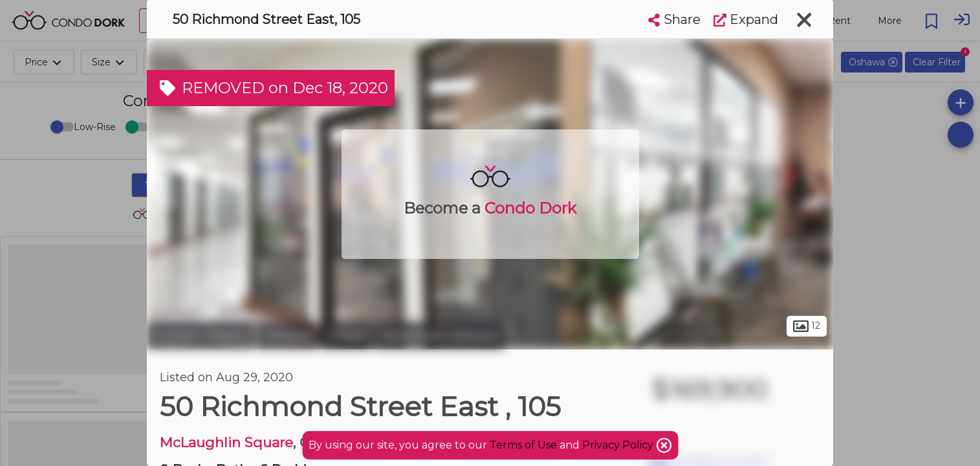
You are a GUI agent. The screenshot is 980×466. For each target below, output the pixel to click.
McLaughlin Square (226, 442)
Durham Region (200, 335)
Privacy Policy (619, 445)
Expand (746, 19)
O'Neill (346, 335)
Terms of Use (523, 445)
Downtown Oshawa (440, 335)
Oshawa (287, 335)
